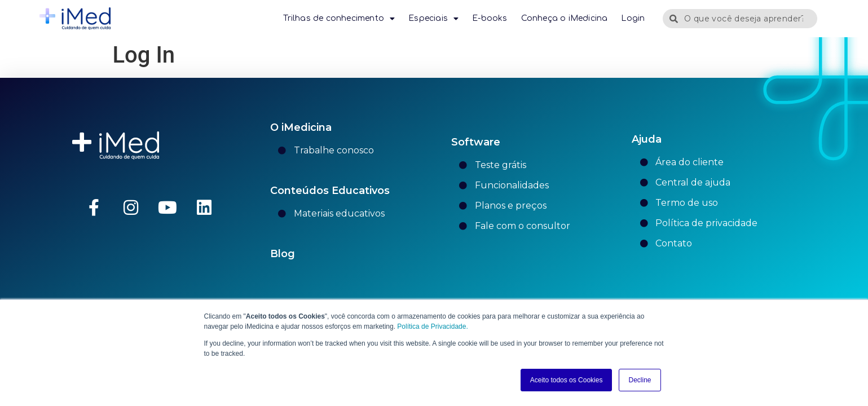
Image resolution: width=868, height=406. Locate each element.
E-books (490, 18)
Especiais (433, 19)
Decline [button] (640, 380)
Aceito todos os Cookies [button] (567, 380)
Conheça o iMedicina (565, 18)
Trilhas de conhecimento (339, 19)
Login (633, 18)
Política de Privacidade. (432, 326)
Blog (283, 254)
